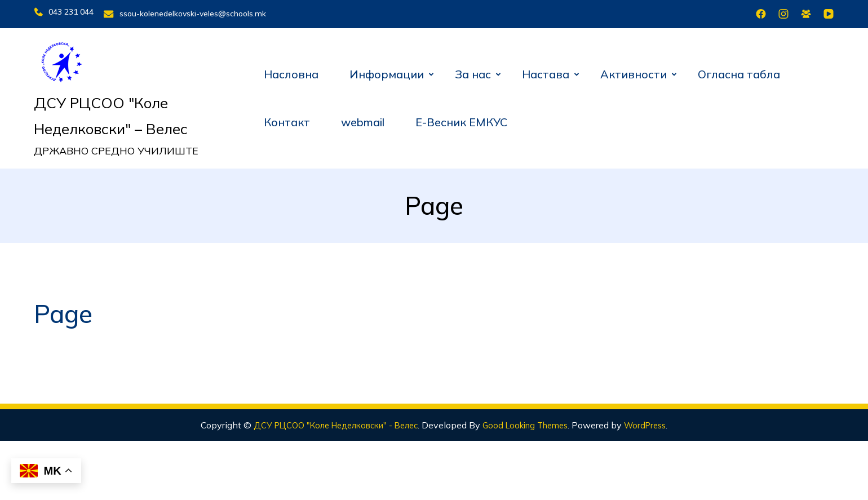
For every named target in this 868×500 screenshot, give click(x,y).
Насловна (291, 70)
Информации (387, 70)
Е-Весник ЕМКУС (461, 119)
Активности (634, 70)
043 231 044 (64, 12)
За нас (473, 70)
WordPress (659, 421)
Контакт (287, 119)
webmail (363, 119)
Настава (546, 70)
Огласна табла (739, 70)
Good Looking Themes (533, 421)
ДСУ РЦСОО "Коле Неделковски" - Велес (329, 421)
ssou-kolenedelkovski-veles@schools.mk (203, 12)
